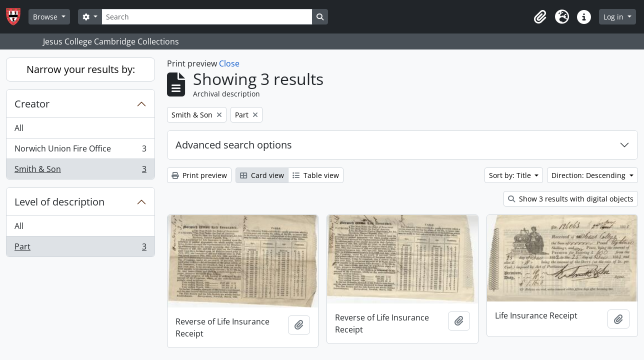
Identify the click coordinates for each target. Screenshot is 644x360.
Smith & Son (80, 171)
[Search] (207, 17)
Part (80, 248)
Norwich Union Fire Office (80, 151)
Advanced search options (234, 145)
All (19, 128)
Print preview (199, 175)
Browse (46, 17)
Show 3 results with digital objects (571, 199)
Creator (32, 104)
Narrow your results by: (81, 69)
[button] (540, 17)
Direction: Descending (589, 175)
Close (229, 63)
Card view (262, 175)
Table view (316, 175)
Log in (614, 17)
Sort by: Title (511, 175)
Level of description (59, 202)
